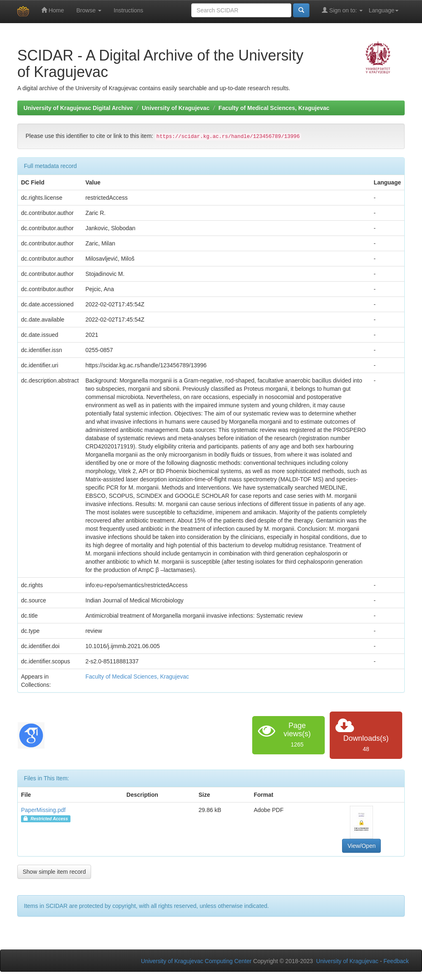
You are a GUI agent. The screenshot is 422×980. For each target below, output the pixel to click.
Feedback (396, 961)
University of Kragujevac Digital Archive (78, 108)
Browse (89, 10)
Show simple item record (54, 872)
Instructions (129, 10)
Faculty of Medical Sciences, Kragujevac (274, 108)
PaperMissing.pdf (43, 810)
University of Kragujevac (176, 108)
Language (384, 10)
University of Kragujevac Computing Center (196, 961)
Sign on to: (342, 10)
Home (53, 10)
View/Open (361, 846)
